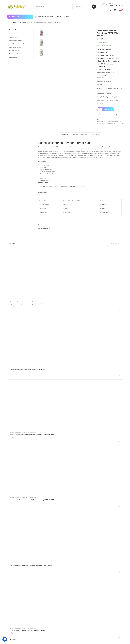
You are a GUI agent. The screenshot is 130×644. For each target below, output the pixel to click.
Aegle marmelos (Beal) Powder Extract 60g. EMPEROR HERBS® (27, 304)
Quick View (119, 311)
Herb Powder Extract (102, 122)
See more (41, 225)
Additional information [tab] (80, 135)
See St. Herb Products (44, 229)
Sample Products (114, 124)
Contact (67, 17)
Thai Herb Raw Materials (117, 28)
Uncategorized (13, 57)
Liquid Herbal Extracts (15, 47)
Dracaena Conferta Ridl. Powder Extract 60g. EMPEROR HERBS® (28, 369)
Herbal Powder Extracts (20, 23)
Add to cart (107, 109)
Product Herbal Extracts (46, 17)
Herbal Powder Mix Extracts (17, 44)
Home (9, 23)
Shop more (115, 243)
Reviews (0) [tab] (96, 135)
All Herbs (99, 28)
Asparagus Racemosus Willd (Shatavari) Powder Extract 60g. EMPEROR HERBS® (32, 435)
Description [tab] (64, 135)
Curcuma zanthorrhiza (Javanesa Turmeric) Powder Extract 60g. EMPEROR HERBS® (33, 500)
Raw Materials (105, 124)
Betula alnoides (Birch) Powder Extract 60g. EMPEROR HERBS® (27, 631)
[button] (5, 639)
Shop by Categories (14, 51)
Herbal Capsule (13, 37)
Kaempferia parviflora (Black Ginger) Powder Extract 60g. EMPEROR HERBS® (31, 565)
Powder (98, 124)
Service (59, 17)
